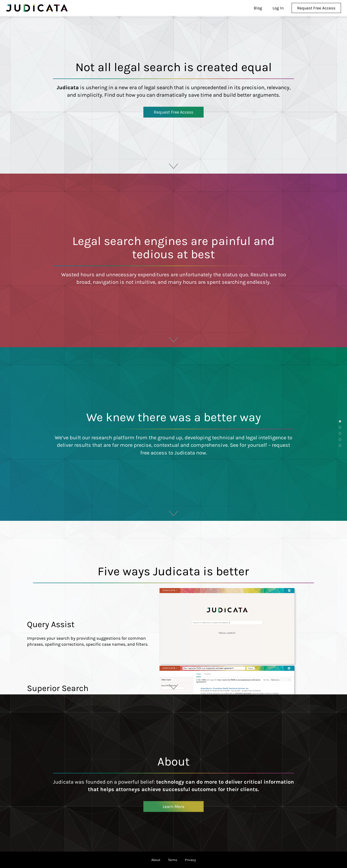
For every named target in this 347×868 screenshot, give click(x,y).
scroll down (173, 163)
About (156, 860)
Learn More (173, 806)
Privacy (190, 860)
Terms (173, 860)
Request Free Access (173, 112)
